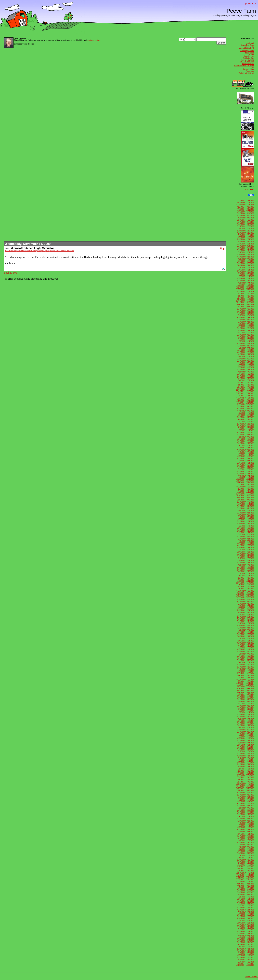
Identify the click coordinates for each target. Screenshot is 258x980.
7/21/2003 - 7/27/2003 (245, 811)
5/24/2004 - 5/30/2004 (245, 729)
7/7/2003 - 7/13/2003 (246, 815)
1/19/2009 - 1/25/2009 (245, 279)
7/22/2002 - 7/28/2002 (245, 908)
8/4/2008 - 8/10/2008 (246, 323)
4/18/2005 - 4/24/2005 (245, 642)
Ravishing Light (248, 69)
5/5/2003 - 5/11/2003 (246, 832)
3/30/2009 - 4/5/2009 (246, 260)
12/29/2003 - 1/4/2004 (245, 768)
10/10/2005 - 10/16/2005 (245, 596)
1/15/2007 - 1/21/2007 (245, 473)
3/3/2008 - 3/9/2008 (246, 364)
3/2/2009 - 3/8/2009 (246, 268)
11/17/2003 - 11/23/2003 (245, 780)
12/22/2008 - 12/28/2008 (245, 286)
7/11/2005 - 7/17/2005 (245, 620)
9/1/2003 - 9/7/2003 (246, 800)
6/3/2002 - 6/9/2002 (246, 921)
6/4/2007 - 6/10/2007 (246, 436)
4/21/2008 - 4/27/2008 (245, 351)
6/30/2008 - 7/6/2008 (246, 332)
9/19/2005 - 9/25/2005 (245, 601)
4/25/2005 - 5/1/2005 (246, 640)
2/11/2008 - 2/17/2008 (245, 370)
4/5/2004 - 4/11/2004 (246, 742)
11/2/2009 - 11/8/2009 (245, 203)
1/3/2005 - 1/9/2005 (246, 670)
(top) (223, 248)
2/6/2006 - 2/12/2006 (246, 564)
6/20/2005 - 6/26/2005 (245, 626)
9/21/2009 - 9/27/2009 (245, 214)
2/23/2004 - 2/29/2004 (245, 754)
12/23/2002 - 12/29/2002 (245, 867)
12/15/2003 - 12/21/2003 (245, 772)
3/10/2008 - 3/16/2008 (245, 362)
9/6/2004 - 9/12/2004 (246, 702)
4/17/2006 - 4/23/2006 (245, 546)
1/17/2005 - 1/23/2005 (245, 666)
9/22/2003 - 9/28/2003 (245, 794)
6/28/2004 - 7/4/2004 (246, 720)
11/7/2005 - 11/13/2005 (245, 588)
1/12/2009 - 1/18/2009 (245, 281)
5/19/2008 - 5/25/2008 (245, 344)
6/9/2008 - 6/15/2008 (246, 338)
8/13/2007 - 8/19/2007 (245, 418)
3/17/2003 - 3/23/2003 (245, 844)
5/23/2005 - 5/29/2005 (245, 633)
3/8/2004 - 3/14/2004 (246, 750)
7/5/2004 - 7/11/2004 (246, 718)
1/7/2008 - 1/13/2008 (246, 379)
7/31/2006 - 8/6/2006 (246, 518)
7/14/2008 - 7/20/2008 (245, 329)
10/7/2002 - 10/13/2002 (245, 887)
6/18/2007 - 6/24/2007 (245, 433)
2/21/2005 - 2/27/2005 (245, 657)
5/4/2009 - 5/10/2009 (246, 251)
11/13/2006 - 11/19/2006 (245, 490)
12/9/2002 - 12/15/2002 (245, 870)
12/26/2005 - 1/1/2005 (245, 576)
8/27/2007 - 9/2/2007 (246, 414)
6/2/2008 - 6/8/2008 (246, 340)
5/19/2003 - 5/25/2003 (245, 828)
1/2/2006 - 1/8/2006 (246, 574)
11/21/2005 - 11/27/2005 (245, 585)
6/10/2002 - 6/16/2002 (245, 919)
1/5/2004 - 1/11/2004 (246, 767)
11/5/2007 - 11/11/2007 (245, 396)
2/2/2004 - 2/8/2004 (246, 759)
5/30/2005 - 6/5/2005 (246, 631)
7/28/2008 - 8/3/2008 (246, 325)
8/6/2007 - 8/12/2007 (246, 420)
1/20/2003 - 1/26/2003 (245, 859)
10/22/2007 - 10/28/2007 (245, 399)
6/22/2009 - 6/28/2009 (245, 238)
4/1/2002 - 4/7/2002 (246, 937)
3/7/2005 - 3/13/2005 (246, 653)
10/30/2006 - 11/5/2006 (245, 494)
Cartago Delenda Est (246, 73)
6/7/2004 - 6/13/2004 (246, 726)
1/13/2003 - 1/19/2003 (245, 861)
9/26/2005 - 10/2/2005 (245, 600)
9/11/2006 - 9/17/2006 (245, 507)
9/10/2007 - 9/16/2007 (245, 410)
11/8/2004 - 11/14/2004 (245, 685)
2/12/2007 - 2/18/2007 (245, 466)
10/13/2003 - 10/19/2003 (245, 789)
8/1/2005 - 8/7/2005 (246, 614)
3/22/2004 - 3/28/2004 (245, 746)
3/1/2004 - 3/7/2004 (246, 752)
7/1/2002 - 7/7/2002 (246, 913)
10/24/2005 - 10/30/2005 (245, 592)
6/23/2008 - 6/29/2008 (245, 334)
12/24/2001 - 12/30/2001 (245, 963)
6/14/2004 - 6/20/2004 (245, 724)
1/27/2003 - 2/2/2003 (246, 857)
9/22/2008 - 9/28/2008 (245, 310)
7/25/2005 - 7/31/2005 (245, 616)
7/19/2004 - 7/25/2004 (245, 715)
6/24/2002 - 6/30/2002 (245, 915)
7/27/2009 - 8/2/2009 (246, 229)
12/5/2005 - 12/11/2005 (245, 581)
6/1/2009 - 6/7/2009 (246, 243)
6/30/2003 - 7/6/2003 (246, 817)
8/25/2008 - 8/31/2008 (245, 318)
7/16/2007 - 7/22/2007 (245, 425)
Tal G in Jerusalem (247, 62)
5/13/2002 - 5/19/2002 (245, 926)
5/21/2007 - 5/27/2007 (245, 440)
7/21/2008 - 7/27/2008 (245, 327)
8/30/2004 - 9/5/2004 (246, 704)
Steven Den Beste (247, 45)
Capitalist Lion (249, 56)
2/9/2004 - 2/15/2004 (246, 757)
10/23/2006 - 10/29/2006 (245, 496)
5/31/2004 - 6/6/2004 (246, 728)
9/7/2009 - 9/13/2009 (246, 217)
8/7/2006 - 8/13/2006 (246, 516)
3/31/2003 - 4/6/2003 (246, 841)
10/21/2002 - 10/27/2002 (245, 883)
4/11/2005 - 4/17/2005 (245, 644)
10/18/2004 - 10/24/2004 (245, 691)
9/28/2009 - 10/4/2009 (245, 212)
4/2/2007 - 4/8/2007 (246, 453)
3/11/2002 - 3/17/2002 (245, 943)
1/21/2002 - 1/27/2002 (245, 956)
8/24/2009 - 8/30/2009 (245, 221)
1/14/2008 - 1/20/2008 (245, 377)
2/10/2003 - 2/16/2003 (245, 854)
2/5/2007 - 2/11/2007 (246, 468)
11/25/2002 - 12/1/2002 (245, 874)
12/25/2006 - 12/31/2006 (245, 479)
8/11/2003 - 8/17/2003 (245, 806)
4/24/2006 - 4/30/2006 (245, 544)
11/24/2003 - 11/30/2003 (245, 778)
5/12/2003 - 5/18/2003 (245, 830)
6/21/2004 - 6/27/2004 (245, 722)
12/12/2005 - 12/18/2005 (245, 579)
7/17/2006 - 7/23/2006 (245, 522)
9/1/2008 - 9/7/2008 (246, 316)
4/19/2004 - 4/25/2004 (245, 739)
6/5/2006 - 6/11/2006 (246, 533)
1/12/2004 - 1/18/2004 (245, 765)
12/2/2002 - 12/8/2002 (245, 872)
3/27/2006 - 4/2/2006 (246, 551)
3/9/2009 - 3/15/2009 (246, 266)
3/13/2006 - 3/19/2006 (245, 555)
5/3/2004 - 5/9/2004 (246, 735)
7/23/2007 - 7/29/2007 (245, 423)
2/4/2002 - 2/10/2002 (246, 952)
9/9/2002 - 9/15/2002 (246, 895)
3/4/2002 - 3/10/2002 (246, 945)
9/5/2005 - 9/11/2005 (246, 605)
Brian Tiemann (251, 976)
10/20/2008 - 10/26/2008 (245, 303)
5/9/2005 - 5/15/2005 (246, 637)
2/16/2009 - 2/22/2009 (245, 271)
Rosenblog (250, 71)
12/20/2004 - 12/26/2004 (245, 674)
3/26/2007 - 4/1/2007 (246, 455)
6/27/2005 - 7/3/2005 (246, 624)
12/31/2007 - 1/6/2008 (245, 381)
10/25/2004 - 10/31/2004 (245, 689)
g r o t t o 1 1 (250, 3)
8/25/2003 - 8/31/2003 (245, 802)
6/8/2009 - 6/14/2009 (246, 242)
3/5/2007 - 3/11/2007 (246, 460)
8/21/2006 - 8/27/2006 (245, 512)
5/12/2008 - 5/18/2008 (245, 345)
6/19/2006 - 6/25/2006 (245, 529)
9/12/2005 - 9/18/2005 (245, 603)
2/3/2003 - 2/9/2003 (246, 856)
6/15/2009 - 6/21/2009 (245, 240)
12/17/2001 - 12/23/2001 (245, 965)
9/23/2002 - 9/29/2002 (245, 891)
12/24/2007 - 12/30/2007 (245, 383)
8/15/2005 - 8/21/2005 (245, 611)
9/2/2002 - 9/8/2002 (246, 896)
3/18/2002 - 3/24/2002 (245, 941)
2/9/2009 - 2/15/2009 (246, 273)
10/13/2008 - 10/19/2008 (245, 305)
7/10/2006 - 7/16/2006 (245, 524)
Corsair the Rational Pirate (244, 66)
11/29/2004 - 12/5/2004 (245, 679)
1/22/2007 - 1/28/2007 (245, 472)
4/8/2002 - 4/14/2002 (246, 935)
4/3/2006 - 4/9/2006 (246, 550)
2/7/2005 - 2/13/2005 (246, 661)
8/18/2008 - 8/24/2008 (245, 319)
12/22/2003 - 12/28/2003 (245, 770)
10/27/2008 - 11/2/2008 (245, 301)
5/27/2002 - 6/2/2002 (246, 922)
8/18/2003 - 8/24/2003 (245, 804)
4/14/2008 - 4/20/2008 (245, 353)
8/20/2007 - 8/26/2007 (245, 416)
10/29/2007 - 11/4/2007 (245, 397)
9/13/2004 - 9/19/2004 (245, 700)
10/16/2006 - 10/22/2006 (245, 498)
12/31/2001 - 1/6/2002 (245, 961)
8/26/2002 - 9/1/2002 (246, 898)
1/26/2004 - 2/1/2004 (246, 761)
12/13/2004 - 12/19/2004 (245, 676)
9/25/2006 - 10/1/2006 (245, 503)
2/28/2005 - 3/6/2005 (246, 655)
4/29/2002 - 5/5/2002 (246, 930)
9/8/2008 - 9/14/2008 (246, 314)
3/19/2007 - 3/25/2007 (245, 457)
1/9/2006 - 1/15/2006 (246, 572)
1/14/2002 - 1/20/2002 (245, 958)
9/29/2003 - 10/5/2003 (245, 793)
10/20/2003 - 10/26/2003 (245, 787)
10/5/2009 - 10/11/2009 (245, 210)
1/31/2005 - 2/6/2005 (246, 663)
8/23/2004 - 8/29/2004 (245, 705)
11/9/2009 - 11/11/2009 (245, 201)
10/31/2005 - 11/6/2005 (245, 590)
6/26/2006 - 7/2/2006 (246, 527)
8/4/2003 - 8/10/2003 (246, 807)
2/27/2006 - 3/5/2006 (246, 559)
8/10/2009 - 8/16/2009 (245, 225)
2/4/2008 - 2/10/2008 (246, 371)
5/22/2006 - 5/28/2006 (245, 537)
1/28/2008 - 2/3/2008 (246, 373)
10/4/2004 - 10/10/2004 (245, 694)
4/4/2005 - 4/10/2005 (246, 646)
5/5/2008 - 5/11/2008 (246, 347)
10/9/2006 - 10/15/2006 (245, 499)
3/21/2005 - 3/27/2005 (245, 650)
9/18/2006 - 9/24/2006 (245, 505)
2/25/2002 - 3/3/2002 (246, 947)
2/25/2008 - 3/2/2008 (246, 366)
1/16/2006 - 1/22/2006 (245, 570)
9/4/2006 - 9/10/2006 (246, 509)
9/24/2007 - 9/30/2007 (245, 407)
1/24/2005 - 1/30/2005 (245, 665)
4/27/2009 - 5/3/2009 (246, 253)
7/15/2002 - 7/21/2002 (245, 909)
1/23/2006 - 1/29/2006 (245, 568)
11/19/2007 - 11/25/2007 (245, 392)
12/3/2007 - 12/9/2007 (245, 388)
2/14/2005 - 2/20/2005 (245, 659)
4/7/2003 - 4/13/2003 (246, 839)
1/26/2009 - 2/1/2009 (246, 277)
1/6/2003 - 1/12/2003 (246, 863)
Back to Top (10, 273)
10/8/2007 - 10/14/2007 (245, 403)
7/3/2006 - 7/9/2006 (246, 525)
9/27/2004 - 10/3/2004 (245, 696)
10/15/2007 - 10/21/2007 (245, 401)
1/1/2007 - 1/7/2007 (246, 477)
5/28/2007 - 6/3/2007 (246, 438)
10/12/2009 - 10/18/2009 (245, 208)
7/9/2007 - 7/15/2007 (246, 427)
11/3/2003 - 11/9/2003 (245, 783)
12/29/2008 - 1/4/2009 (245, 284)
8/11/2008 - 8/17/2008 (245, 321)
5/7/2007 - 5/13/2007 (246, 444)
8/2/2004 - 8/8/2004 (246, 711)
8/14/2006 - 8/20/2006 (245, 514)
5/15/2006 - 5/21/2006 (245, 538)
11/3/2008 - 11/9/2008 (245, 299)
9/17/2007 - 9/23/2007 (245, 409)
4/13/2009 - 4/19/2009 (245, 256)
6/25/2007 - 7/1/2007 (246, 431)
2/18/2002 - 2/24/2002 (245, 948)
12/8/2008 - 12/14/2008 (245, 290)
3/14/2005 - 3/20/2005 (245, 652)
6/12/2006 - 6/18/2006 (245, 531)
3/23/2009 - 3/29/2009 (245, 262)
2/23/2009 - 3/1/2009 (246, 269)
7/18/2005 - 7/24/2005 (245, 618)
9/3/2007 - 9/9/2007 (246, 412)
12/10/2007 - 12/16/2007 (245, 386)
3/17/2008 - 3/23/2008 (245, 360)
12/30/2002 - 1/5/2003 (245, 865)
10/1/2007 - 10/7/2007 (245, 405)
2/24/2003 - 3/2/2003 (246, 850)
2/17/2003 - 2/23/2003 (245, 852)
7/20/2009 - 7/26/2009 (245, 230)
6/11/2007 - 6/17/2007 (245, 435)
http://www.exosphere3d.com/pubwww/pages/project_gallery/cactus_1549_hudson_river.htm (39, 251)
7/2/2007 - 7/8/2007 (246, 429)
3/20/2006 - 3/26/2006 (245, 553)
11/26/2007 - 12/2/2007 (245, 390)
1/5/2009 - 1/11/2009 (246, 282)
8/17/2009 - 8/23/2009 (245, 223)
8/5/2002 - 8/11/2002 (246, 904)
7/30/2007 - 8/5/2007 (246, 422)
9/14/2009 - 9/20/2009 (245, 216)
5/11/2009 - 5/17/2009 (245, 249)
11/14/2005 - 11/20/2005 (245, 587)
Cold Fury (250, 54)
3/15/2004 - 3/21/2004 (245, 748)
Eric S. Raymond (248, 60)
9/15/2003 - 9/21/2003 (245, 796)
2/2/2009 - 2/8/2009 (246, 275)
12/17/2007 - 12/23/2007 (245, 384)
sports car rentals (94, 40)
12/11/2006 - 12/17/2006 (245, 483)
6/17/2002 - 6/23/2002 (245, 917)
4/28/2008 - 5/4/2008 (246, 349)
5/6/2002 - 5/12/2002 (246, 928)
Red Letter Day (248, 58)
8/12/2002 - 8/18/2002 (245, 902)
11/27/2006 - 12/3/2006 (245, 486)
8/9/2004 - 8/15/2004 (246, 709)
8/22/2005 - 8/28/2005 (245, 609)
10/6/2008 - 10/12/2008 (245, 307)
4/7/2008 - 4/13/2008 (246, 355)
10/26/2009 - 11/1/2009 (245, 204)
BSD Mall (249, 189)
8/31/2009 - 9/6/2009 (246, 219)
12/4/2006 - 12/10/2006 (245, 485)
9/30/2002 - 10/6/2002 (245, 889)
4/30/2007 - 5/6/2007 (246, 446)
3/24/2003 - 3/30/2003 (245, 843)
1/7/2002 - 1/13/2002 (246, 960)
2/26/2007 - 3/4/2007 (246, 462)
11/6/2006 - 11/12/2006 (245, 492)
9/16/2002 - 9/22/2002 (245, 893)
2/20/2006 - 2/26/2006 (245, 561)
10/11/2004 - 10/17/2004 (245, 692)
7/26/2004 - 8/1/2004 (246, 713)
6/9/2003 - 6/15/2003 (246, 822)
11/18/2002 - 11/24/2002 (245, 876)
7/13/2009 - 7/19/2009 (245, 232)
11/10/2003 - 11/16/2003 (245, 781)
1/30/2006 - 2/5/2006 (246, 566)
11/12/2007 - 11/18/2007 (245, 394)
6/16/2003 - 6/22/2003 (245, 820)
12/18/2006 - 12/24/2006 (245, 481)
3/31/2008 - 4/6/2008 (246, 357)
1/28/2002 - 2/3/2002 (246, 954)
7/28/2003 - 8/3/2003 (246, 809)
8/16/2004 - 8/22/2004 (245, 707)
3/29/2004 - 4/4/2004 (246, 744)
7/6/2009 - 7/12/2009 (246, 234)
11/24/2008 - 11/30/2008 (245, 294)
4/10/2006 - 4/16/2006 (245, 548)
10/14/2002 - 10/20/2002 (245, 885)
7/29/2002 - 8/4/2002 (246, 906)
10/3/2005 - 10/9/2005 (245, 598)
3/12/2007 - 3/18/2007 (245, 459)
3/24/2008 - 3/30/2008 (245, 358)
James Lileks (249, 47)
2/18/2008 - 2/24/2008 (245, 368)
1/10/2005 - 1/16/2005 (245, 668)
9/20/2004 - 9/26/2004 (245, 698)
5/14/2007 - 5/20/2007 (245, 442)
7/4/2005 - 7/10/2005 (246, 622)
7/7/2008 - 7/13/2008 (246, 331)
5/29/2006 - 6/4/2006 (246, 535)
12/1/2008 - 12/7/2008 (245, 292)
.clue (252, 67)
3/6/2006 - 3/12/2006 (246, 557)
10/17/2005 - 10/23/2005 (245, 594)
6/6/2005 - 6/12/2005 (246, 629)
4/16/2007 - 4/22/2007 (245, 449)
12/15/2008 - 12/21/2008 (245, 288)
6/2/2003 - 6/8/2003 (246, 824)
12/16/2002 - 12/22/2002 (245, 869)
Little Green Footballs (246, 49)
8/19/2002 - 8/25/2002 (245, 900)
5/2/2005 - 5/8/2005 (246, 639)
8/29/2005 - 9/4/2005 (246, 607)
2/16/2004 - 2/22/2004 (245, 755)
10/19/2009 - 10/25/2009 (245, 206)
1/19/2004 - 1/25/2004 (245, 763)
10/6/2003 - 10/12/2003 (245, 791)
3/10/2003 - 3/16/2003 (245, 846)
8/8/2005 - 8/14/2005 (246, 613)
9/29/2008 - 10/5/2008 (245, 308)
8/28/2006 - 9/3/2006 (246, 511)
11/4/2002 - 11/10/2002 (245, 880)
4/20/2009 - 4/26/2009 (245, 255)
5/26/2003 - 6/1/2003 (246, 826)
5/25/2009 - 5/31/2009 (245, 245)
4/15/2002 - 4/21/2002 (245, 934)
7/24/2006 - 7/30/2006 (245, 520)
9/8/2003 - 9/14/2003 (246, 798)
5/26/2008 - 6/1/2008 (246, 342)
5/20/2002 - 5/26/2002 (245, 924)
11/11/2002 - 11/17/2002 (245, 878)
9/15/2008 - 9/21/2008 (245, 312)
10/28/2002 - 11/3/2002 (245, 882)
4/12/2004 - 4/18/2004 (245, 741)
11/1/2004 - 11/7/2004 (245, 687)
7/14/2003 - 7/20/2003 (245, 813)
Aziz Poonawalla (248, 64)
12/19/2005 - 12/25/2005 (245, 577)
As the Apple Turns (247, 51)
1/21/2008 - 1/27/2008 (245, 375)
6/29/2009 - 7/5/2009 (246, 236)
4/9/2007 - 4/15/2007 (246, 451)
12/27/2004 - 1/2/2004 (245, 672)
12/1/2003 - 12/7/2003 (245, 776)
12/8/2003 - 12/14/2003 (245, 774)
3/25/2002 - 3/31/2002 (245, 939)
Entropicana (250, 53)
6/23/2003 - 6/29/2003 (245, 819)
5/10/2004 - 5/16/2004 (245, 733)
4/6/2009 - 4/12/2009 (246, 258)
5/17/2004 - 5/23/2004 (245, 731)
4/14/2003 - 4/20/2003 (245, 837)
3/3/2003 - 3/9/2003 (246, 848)
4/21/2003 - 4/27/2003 (245, 835)
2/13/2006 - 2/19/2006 (245, 563)
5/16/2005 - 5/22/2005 (245, 635)
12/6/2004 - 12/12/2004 (245, 678)
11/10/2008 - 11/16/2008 (245, 297)
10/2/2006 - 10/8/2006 (245, 501)
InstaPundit (250, 43)
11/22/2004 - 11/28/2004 (245, 681)
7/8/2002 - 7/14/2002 (246, 911)
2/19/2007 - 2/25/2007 (245, 464)
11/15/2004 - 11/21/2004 (245, 683)
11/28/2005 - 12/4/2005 (245, 583)
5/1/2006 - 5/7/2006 (246, 542)
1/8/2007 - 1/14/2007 (246, 475)
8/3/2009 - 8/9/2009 (246, 227)
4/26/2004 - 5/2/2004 (246, 737)
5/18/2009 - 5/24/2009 (245, 247)
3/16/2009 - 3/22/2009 (245, 264)
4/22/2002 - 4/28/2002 (245, 932)
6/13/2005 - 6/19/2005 (245, 627)
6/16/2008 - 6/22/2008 (245, 336)
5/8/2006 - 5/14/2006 (246, 540)
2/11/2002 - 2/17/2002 (245, 950)
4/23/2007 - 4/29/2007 (245, 448)
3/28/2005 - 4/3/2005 (246, 648)
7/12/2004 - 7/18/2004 (245, 716)
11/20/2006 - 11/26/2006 (245, 488)
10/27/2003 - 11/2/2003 (245, 785)
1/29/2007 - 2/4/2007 (246, 470)
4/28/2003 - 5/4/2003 (246, 833)
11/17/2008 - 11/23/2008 (245, 295)
